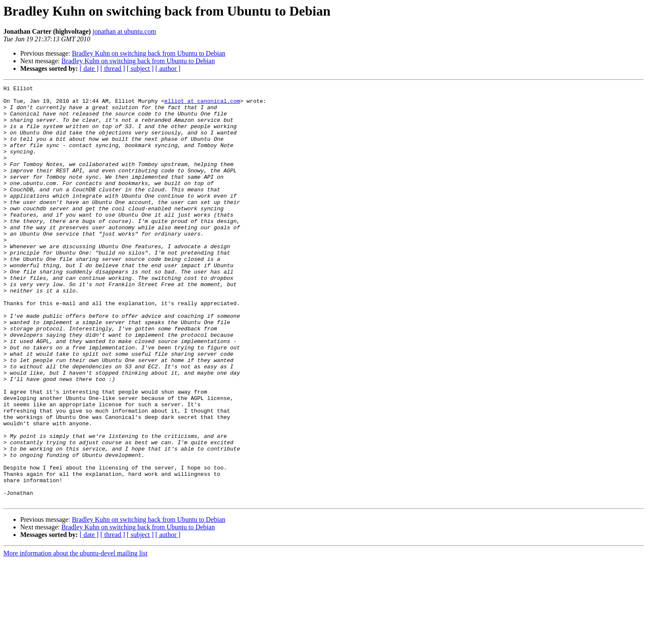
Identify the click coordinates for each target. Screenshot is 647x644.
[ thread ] (113, 68)
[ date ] (89, 68)
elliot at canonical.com (202, 105)
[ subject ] (140, 68)
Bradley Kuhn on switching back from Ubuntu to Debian (149, 53)
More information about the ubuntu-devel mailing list (75, 637)
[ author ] (168, 68)
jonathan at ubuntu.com (124, 31)
